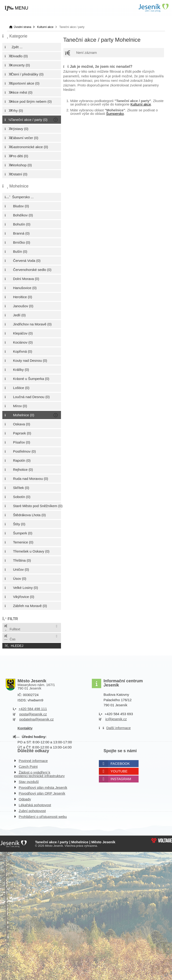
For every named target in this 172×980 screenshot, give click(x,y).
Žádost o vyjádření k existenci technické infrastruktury (39, 774)
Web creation (161, 840)
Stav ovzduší (29, 782)
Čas (10, 638)
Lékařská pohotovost (35, 805)
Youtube (119, 771)
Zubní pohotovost (32, 811)
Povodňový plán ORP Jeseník (42, 793)
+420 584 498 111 (33, 709)
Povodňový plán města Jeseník (43, 787)
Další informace (118, 728)
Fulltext (12, 628)
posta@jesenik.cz (33, 714)
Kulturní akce (45, 27)
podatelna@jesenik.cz (37, 719)
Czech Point (28, 767)
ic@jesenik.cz (116, 719)
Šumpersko (115, 114)
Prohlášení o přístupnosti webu (43, 817)
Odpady (25, 799)
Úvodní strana (153, 8)
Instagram (121, 779)
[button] (16, 8)
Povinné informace (33, 761)
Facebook (120, 763)
